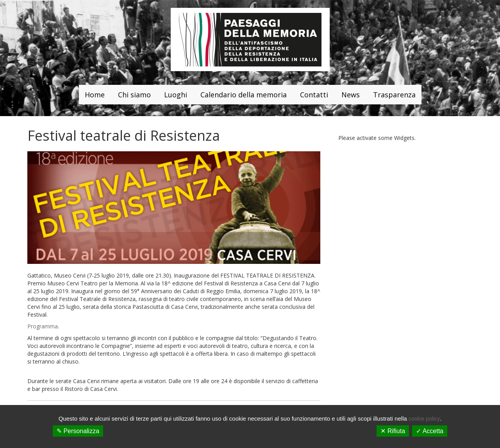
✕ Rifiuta (393, 431)
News (351, 95)
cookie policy (424, 419)
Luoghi (176, 95)
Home (95, 95)
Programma (43, 326)
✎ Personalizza (78, 431)
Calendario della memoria (244, 95)
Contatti (314, 95)
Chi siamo (134, 95)
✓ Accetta (430, 431)
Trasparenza (394, 95)
